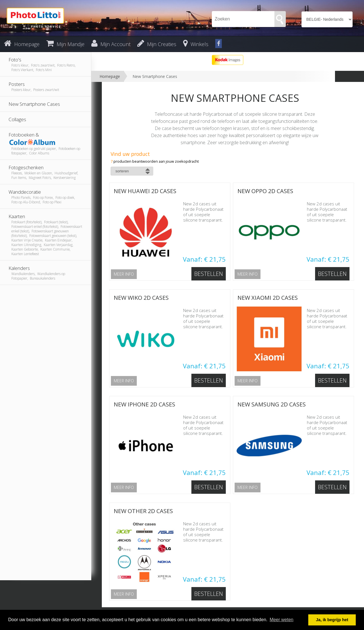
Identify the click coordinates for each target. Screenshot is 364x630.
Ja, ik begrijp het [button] (332, 620)
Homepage (110, 76)
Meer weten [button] (282, 620)
